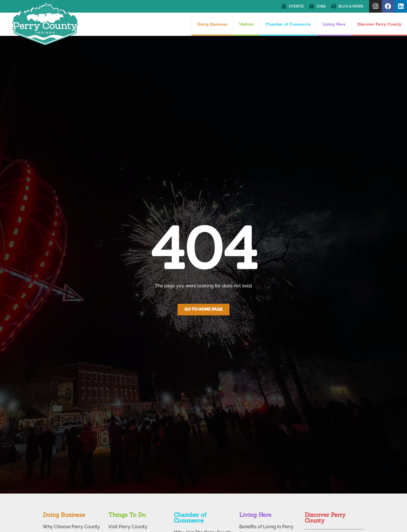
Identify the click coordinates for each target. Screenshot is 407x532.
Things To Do (127, 515)
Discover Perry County (379, 24)
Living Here (334, 24)
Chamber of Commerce (288, 24)
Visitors (246, 24)
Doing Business (212, 24)
